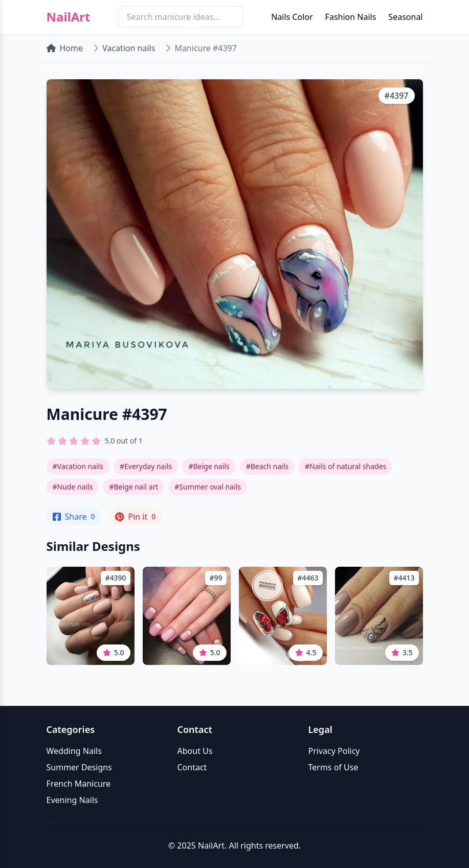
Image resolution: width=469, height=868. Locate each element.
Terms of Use (333, 767)
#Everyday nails (146, 466)
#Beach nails (267, 466)
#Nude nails (73, 487)
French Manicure (79, 784)
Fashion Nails (351, 17)
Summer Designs (79, 767)
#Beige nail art (133, 487)
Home (65, 48)
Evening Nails (72, 800)
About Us (195, 751)
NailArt (69, 17)
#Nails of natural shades (345, 466)
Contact (192, 767)
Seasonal (405, 17)
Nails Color (292, 17)
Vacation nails (129, 48)
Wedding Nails (74, 751)
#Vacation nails (78, 466)
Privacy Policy (334, 751)
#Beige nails (209, 466)
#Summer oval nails (208, 487)
